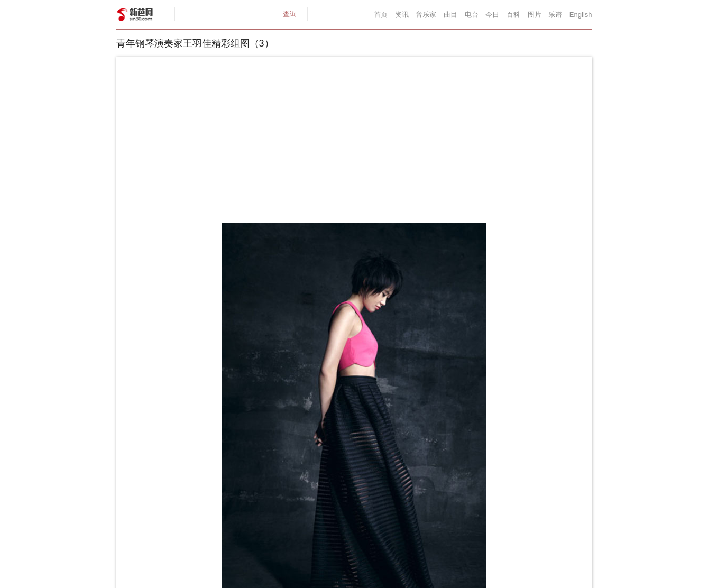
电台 (472, 15)
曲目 (450, 15)
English (581, 15)
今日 (492, 15)
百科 (513, 15)
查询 (290, 14)
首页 (381, 15)
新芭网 (135, 15)
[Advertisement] (354, 142)
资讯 (402, 15)
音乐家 (426, 15)
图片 (535, 15)
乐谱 (555, 15)
